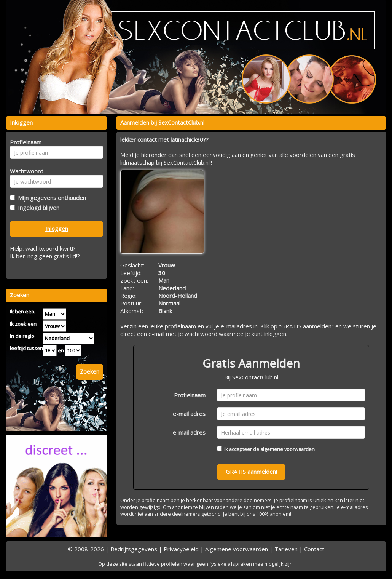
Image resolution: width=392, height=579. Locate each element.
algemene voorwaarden (288, 449)
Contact (314, 549)
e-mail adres (189, 414)
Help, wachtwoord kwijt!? (43, 248)
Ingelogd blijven (37, 208)
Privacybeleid (181, 549)
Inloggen (57, 229)
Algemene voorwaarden (237, 549)
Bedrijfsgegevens (134, 549)
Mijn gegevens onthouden (50, 198)
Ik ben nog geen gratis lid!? (45, 256)
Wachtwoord (25, 171)
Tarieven (286, 549)
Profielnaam (190, 395)
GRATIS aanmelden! (251, 472)
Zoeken (90, 371)
